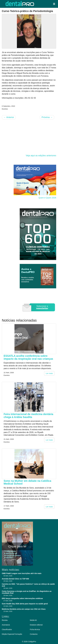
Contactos (34, 634)
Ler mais (49, 373)
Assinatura (6, 625)
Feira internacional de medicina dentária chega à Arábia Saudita (28, 416)
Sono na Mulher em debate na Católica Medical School (27, 482)
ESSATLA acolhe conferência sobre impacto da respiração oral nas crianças (28, 357)
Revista (5, 620)
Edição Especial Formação (12, 634)
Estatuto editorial (36, 625)
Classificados (7, 629)
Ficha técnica (35, 629)
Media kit (33, 620)
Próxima (47, 117)
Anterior (9, 117)
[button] (54, 4)
